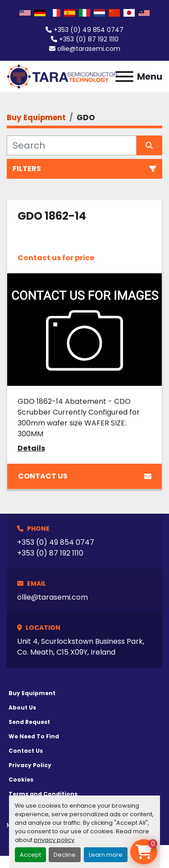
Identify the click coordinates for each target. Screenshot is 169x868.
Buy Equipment (32, 693)
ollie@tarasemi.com (89, 49)
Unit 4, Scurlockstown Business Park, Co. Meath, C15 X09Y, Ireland (81, 647)
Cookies (21, 780)
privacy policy (54, 840)
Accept (30, 855)
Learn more (106, 855)
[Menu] (124, 77)
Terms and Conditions (43, 794)
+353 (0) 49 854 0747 (89, 30)
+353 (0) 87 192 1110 (89, 39)
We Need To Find (34, 736)
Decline (65, 855)
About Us (22, 708)
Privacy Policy (30, 765)
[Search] (72, 145)
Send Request (29, 722)
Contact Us (85, 476)
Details (31, 448)
